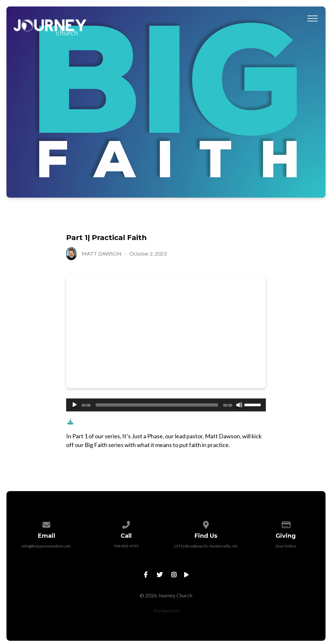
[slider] (157, 405)
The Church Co (166, 611)
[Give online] (286, 524)
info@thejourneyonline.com (46, 546)
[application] (166, 405)
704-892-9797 (126, 546)
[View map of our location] (206, 524)
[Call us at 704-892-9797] (126, 524)
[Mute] (239, 405)
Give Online (286, 546)
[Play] (75, 405)
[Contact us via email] (47, 524)
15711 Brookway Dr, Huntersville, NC (206, 546)
